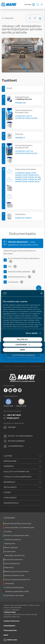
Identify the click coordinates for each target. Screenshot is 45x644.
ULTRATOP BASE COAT (26, 173)
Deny (23, 350)
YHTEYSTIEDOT (10, 498)
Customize (23, 345)
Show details (32, 333)
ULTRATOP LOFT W (24, 151)
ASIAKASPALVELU (11, 503)
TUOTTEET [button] (8, 456)
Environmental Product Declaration (24, 258)
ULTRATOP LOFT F (24, 116)
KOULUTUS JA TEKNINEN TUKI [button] (16, 472)
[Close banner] (41, 293)
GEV (10, 266)
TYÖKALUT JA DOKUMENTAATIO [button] (17, 477)
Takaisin (7, 18)
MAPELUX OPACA (23, 218)
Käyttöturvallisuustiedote (19, 272)
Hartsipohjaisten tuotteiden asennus (23, 354)
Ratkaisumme (35, 366)
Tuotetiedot (13, 282)
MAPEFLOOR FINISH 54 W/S (28, 179)
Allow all (23, 339)
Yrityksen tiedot (10, 612)
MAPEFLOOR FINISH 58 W (27, 182)
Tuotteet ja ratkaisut (21, 366)
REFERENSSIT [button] (9, 482)
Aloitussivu (8, 366)
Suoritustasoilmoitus (17, 277)
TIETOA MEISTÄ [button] (10, 487)
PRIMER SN (20, 103)
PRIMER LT (20, 138)
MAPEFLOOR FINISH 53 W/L (28, 177)
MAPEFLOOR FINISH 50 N (27, 175)
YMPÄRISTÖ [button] (9, 466)
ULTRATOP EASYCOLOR (26, 118)
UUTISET (7, 492)
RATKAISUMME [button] (10, 461)
